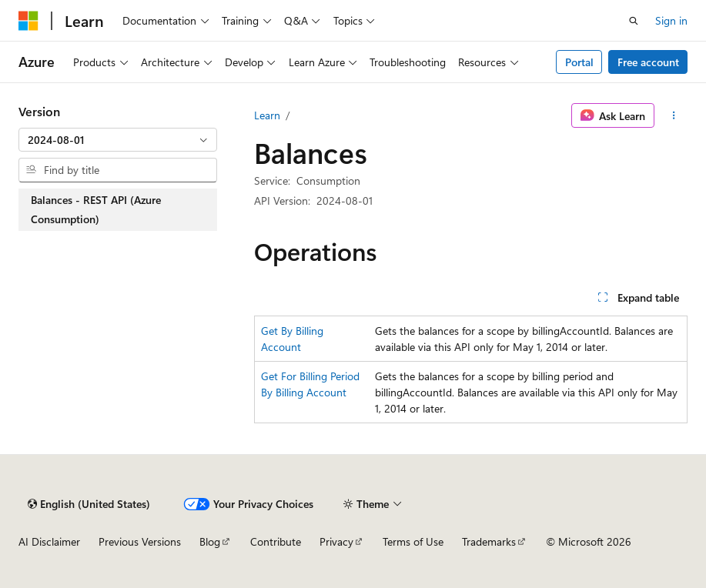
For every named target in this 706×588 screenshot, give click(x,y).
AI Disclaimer (49, 541)
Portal (579, 62)
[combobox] (118, 140)
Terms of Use (413, 541)
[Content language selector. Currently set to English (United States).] (89, 504)
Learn (267, 115)
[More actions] (674, 115)
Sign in (671, 20)
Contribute (276, 541)
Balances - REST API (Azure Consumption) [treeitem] (96, 210)
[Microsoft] (28, 21)
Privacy (336, 541)
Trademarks (489, 541)
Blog (210, 541)
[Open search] (634, 21)
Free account (648, 62)
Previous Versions (140, 541)
